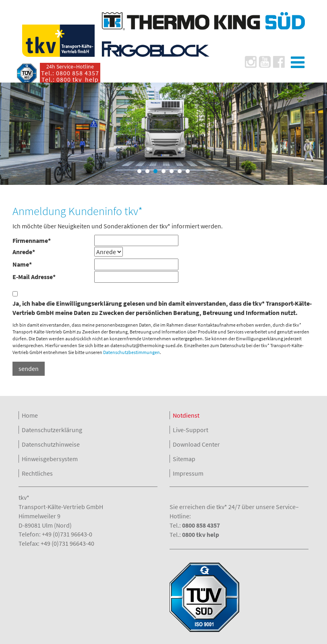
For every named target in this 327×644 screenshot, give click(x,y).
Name (22, 264)
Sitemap (184, 459)
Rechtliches (37, 473)
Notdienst (186, 415)
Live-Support (190, 430)
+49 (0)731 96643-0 (67, 534)
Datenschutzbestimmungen (131, 352)
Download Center (196, 444)
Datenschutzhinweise (51, 444)
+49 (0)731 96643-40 (67, 543)
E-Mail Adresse (34, 277)
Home (30, 415)
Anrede (24, 252)
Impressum (188, 473)
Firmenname (32, 240)
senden (29, 369)
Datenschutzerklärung (52, 430)
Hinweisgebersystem (50, 459)
